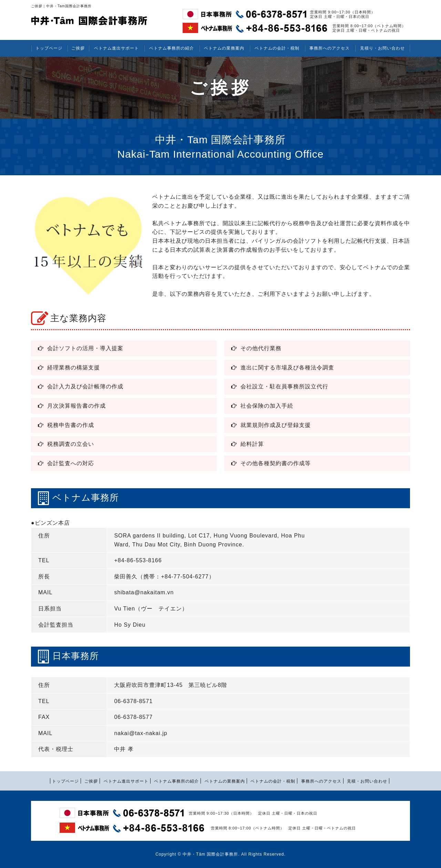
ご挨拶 (78, 48)
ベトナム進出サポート (116, 48)
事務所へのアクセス (330, 48)
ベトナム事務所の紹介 (172, 48)
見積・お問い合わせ (367, 781)
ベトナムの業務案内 (224, 48)
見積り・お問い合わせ (382, 48)
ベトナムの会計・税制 (277, 48)
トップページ (49, 48)
